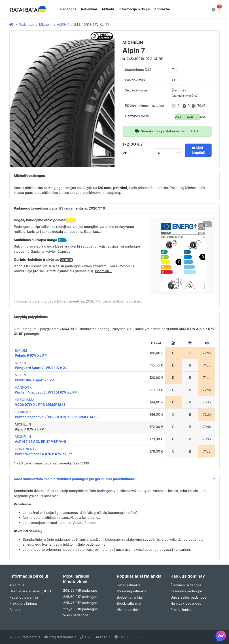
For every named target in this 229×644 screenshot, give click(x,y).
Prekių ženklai (181, 610)
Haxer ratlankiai (129, 585)
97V (149, 59)
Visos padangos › (77, 615)
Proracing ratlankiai (132, 591)
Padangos (68, 9)
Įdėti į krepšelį (198, 150)
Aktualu (108, 9)
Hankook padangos (186, 603)
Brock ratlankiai (129, 603)
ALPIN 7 (63, 24)
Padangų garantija (24, 597)
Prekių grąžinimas (23, 603)
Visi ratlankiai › (128, 610)
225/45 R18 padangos (80, 609)
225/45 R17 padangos (80, 603)
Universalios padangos (188, 597)
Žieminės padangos (186, 585)
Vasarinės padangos (187, 591)
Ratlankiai (89, 9)
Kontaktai (162, 9)
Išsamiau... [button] (92, 232)
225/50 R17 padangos (80, 597)
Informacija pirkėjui (134, 9)
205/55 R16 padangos (80, 590)
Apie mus (17, 585)
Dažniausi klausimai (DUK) (30, 591)
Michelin (46, 24)
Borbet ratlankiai (130, 597)
